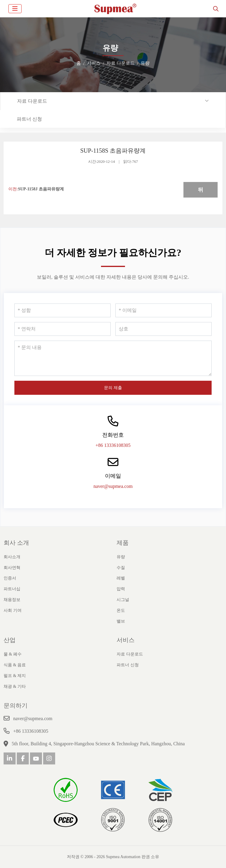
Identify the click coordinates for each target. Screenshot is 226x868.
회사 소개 (16, 543)
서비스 (126, 640)
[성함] (62, 310)
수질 (121, 568)
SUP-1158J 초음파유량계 (41, 189)
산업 (10, 640)
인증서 (10, 578)
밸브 (121, 621)
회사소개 (12, 557)
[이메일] (164, 310)
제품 (123, 543)
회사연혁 (12, 568)
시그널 (123, 600)
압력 (121, 589)
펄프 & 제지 (15, 676)
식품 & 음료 (15, 665)
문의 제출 (113, 388)
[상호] (164, 329)
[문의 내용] (113, 358)
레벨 (121, 578)
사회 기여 (13, 610)
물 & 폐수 (13, 654)
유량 (121, 557)
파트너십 (12, 589)
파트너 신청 (29, 119)
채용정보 (12, 600)
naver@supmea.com (113, 486)
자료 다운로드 (32, 101)
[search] (216, 9)
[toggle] (15, 9)
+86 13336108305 (113, 445)
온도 (121, 610)
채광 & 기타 (15, 686)
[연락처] (62, 329)
